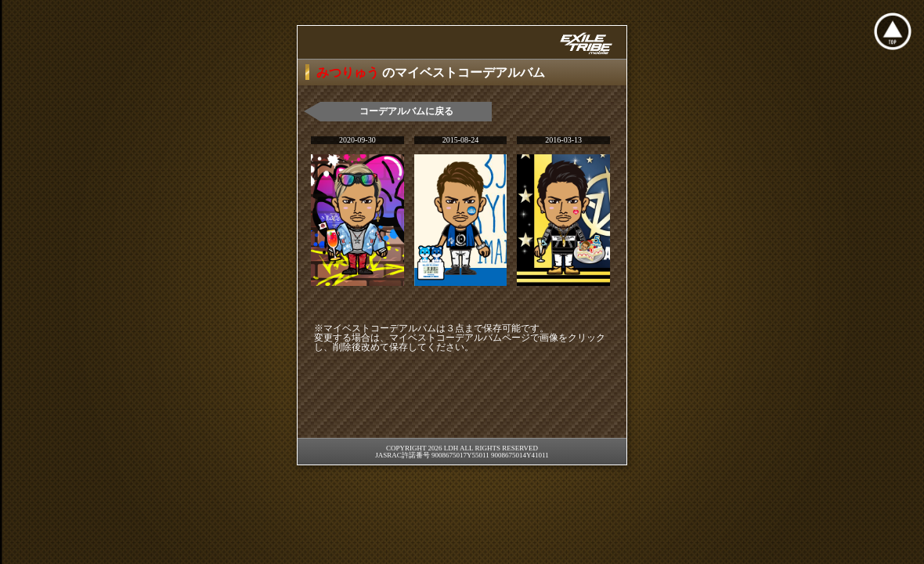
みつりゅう (349, 72)
